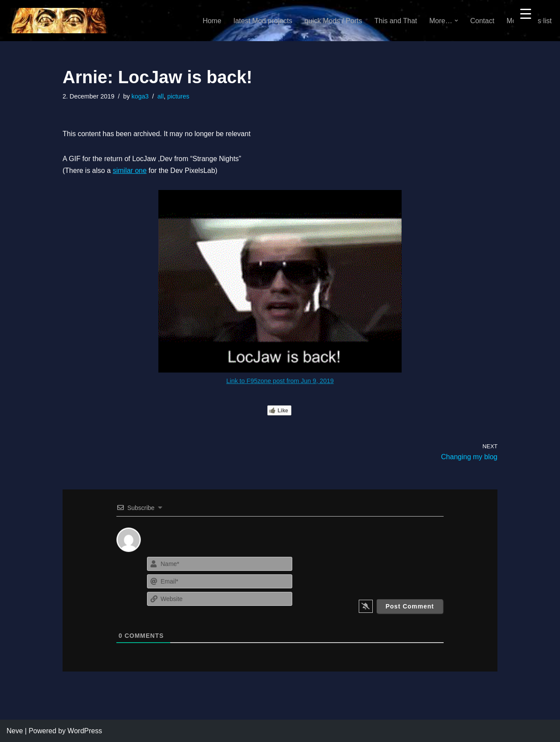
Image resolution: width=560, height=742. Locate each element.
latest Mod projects (263, 21)
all (161, 96)
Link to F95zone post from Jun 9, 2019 (280, 381)
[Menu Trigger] (526, 13)
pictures (178, 96)
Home (212, 21)
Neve (15, 731)
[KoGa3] (58, 21)
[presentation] (390, 572)
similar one (130, 171)
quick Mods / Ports (333, 21)
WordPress (85, 731)
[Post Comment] (410, 606)
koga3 (140, 96)
